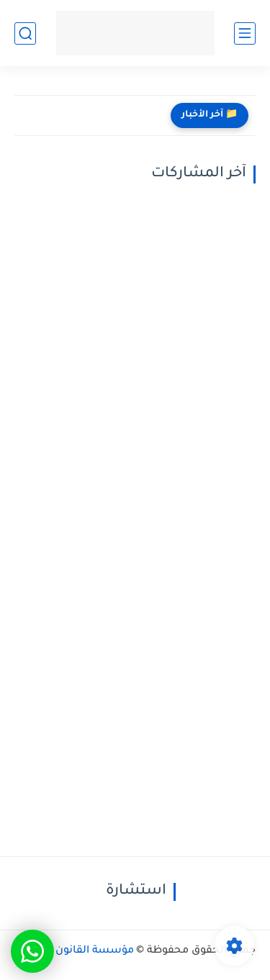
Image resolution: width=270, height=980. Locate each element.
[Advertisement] (135, 347)
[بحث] (25, 33)
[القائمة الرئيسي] (245, 33)
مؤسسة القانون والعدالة (74, 951)
